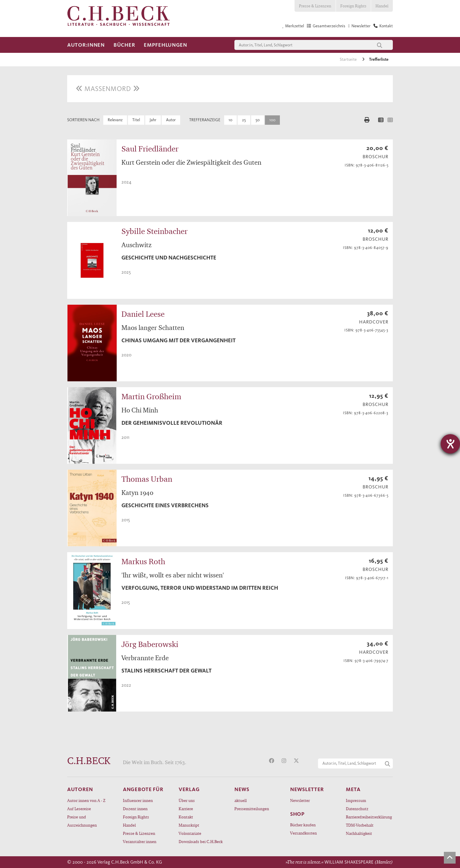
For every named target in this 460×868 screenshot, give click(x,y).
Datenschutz (357, 809)
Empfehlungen (165, 45)
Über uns (187, 800)
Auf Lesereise (79, 809)
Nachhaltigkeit (359, 833)
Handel (382, 6)
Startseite (349, 59)
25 (244, 120)
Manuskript (189, 825)
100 (272, 120)
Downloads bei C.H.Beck (201, 841)
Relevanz (115, 120)
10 (230, 120)
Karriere (186, 809)
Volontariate (190, 833)
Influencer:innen (138, 800)
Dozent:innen (135, 809)
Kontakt (186, 817)
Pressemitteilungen (252, 809)
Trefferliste (379, 59)
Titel (136, 120)
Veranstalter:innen (140, 841)
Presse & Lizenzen (315, 6)
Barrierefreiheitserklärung (369, 817)
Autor (171, 120)
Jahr (153, 120)
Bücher (124, 45)
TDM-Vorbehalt (360, 825)
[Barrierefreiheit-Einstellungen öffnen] (450, 444)
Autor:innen (86, 45)
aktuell (241, 800)
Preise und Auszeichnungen (82, 821)
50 (258, 120)
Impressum (356, 800)
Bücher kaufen (303, 825)
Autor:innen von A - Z (86, 800)
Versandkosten (303, 833)
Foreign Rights (353, 6)
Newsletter (300, 800)
